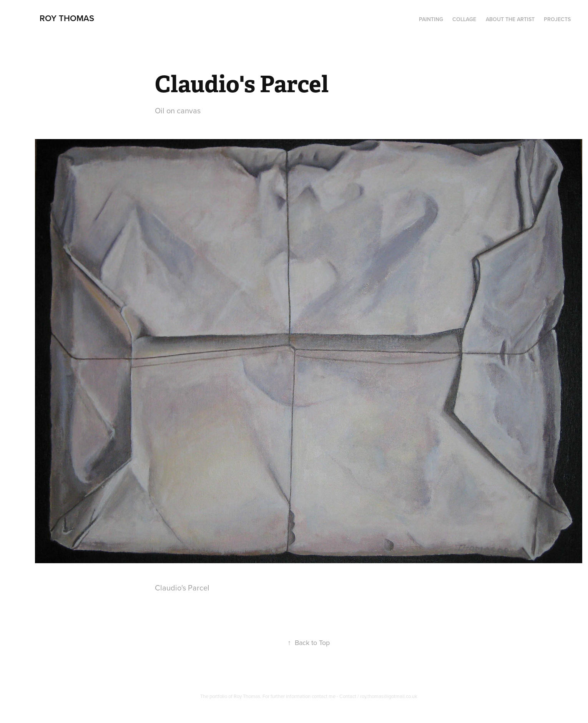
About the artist (510, 19)
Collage (464, 19)
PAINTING (431, 19)
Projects (557, 19)
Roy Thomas (67, 18)
